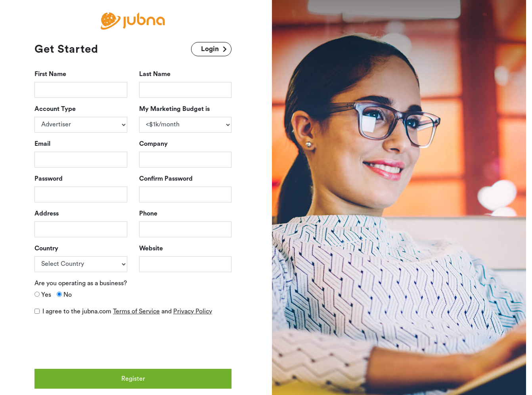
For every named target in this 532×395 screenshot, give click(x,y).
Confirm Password (166, 179)
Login (210, 49)
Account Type (55, 109)
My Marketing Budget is (174, 109)
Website (151, 248)
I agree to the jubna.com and (127, 311)
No (68, 295)
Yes (46, 295)
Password (49, 179)
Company (153, 144)
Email (42, 144)
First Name (50, 74)
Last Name (155, 74)
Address (47, 214)
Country (46, 248)
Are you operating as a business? (81, 283)
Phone (148, 214)
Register (133, 379)
